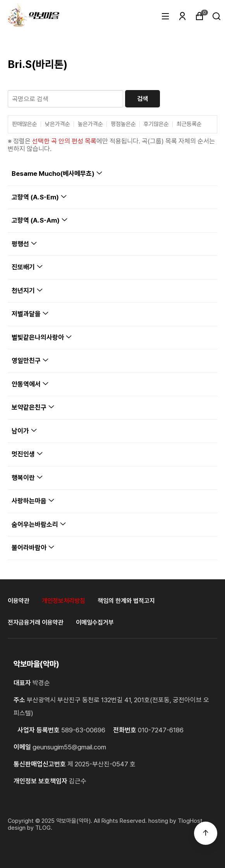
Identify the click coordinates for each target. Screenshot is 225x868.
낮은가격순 (58, 124)
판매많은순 (25, 124)
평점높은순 (123, 124)
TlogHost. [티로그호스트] (191, 821)
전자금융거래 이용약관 (36, 622)
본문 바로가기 (0, 0)
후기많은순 (156, 124)
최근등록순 (189, 124)
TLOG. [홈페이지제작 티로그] (44, 828)
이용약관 (19, 601)
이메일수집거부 (95, 622)
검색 (143, 99)
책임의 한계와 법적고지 (126, 601)
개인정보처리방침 (64, 601)
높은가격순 (90, 124)
